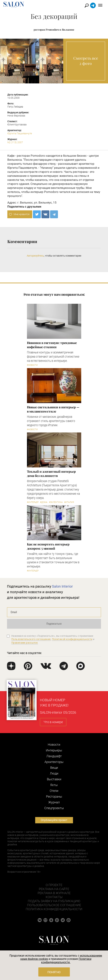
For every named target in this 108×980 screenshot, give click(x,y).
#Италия (69, 502)
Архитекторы (54, 762)
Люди (54, 773)
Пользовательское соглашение (54, 905)
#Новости (32, 365)
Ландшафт (54, 756)
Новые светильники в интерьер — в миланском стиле (53, 409)
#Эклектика (56, 502)
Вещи (54, 768)
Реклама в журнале (54, 893)
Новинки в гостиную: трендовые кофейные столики (52, 345)
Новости (54, 745)
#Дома (44, 502)
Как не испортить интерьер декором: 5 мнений (48, 546)
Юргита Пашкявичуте (20, 133)
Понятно (54, 972)
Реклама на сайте (54, 889)
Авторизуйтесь (35, 256)
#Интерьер (33, 502)
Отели (54, 791)
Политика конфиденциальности (54, 909)
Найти (87, 6)
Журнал (54, 802)
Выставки (54, 779)
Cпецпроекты (54, 808)
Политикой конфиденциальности (72, 639)
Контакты (54, 897)
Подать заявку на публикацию (54, 901)
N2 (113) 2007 (15, 142)
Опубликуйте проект (54, 820)
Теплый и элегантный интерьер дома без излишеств (51, 474)
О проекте (54, 885)
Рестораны (54, 796)
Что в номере (53, 722)
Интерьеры (54, 750)
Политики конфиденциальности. (66, 961)
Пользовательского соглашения (31, 639)
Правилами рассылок (25, 643)
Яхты (54, 785)
